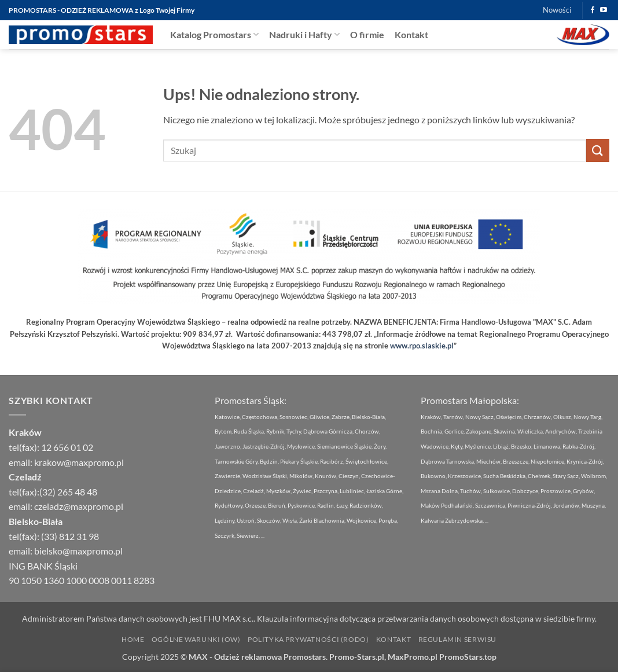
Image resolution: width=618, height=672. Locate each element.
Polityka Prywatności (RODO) (308, 639)
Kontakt (411, 34)
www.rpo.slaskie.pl (422, 346)
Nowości (557, 10)
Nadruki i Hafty (304, 34)
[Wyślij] (598, 150)
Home (133, 639)
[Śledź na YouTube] (604, 10)
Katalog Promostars (214, 34)
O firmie (367, 34)
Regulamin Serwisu (457, 639)
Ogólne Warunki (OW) (196, 639)
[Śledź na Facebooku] (593, 10)
